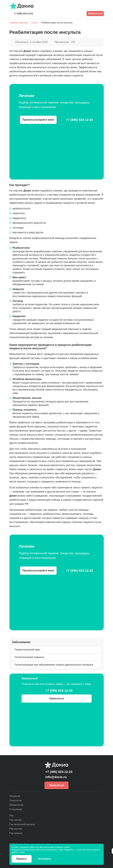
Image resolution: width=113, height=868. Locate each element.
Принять (22, 859)
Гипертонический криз (27, 649)
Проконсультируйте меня (38, 120)
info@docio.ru (56, 777)
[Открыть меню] (102, 6)
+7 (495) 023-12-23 (24, 14)
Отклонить (45, 859)
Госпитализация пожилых (29, 657)
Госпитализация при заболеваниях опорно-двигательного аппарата (54, 665)
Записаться (95, 13)
